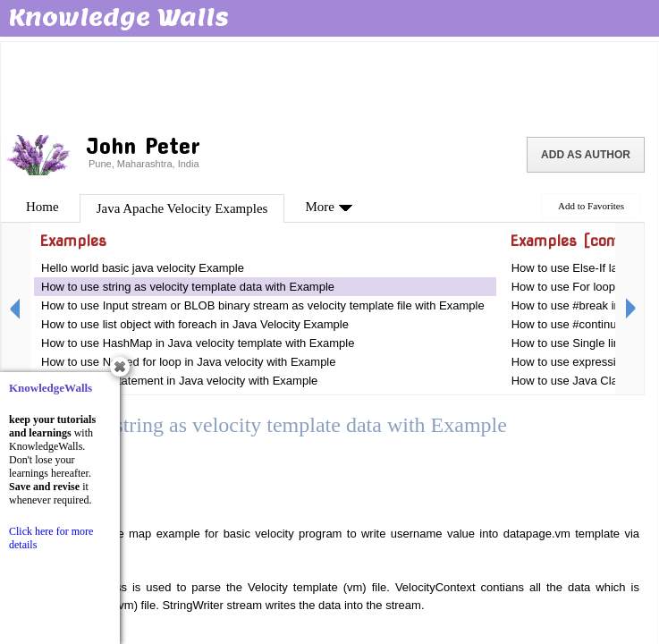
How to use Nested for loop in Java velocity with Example (189, 362)
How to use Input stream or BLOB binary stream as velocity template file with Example (263, 305)
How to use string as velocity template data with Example (188, 287)
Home (42, 207)
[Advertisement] (329, 85)
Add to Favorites (591, 206)
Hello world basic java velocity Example (143, 268)
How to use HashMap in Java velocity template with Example (198, 343)
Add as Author (586, 155)
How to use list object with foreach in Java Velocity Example (195, 324)
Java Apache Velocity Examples (182, 208)
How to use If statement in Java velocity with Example (179, 381)
